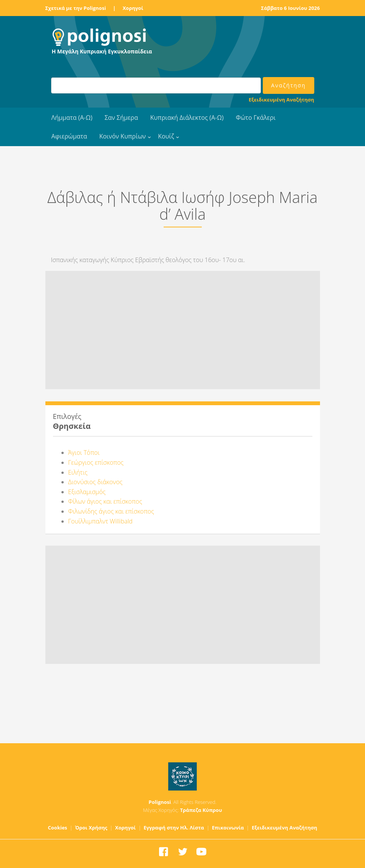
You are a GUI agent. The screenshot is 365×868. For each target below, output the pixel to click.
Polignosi (160, 802)
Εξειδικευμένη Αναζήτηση (281, 100)
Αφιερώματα (69, 136)
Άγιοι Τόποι (84, 453)
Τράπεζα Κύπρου (201, 810)
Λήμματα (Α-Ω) (72, 118)
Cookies (58, 828)
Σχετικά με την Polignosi (76, 8)
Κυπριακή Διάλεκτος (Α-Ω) (187, 118)
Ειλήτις (78, 472)
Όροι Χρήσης (91, 828)
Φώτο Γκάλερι (256, 118)
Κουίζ (166, 136)
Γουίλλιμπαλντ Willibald (100, 521)
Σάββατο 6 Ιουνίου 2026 (290, 8)
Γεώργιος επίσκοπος (96, 462)
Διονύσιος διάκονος (96, 482)
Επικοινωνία (228, 828)
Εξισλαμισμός (87, 492)
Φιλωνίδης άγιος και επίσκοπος (111, 511)
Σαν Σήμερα (121, 118)
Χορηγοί (133, 8)
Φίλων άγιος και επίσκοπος (105, 501)
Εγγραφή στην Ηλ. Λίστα (174, 828)
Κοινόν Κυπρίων (122, 136)
